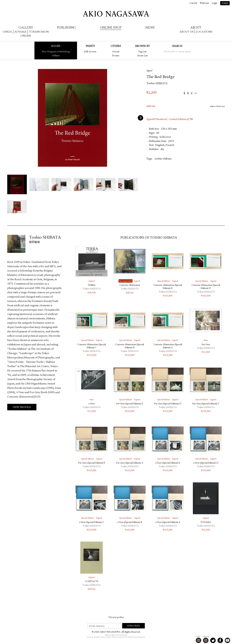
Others (56, 56)
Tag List (142, 52)
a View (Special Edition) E (168, 463)
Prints (90, 46)
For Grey (206, 345)
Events (116, 56)
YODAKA (206, 522)
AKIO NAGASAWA (116, 14)
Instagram (198, 640)
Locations (204, 32)
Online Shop (111, 28)
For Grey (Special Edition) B (92, 463)
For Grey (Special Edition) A (130, 463)
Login (215, 3)
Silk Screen (90, 52)
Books (56, 46)
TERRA (92, 285)
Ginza (7, 32)
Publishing (66, 28)
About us (187, 32)
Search (177, 46)
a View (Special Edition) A (168, 522)
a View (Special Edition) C (92, 522)
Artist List (142, 56)
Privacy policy (116, 617)
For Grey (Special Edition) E (130, 404)
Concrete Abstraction (130, 285)
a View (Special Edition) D (206, 463)
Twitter (213, 640)
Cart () (193, 3)
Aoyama (20, 32)
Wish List (204, 3)
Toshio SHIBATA (157, 84)
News (150, 28)
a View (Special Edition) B (130, 522)
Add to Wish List (217, 106)
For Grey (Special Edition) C (206, 404)
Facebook (220, 640)
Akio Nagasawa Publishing (56, 52)
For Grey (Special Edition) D (168, 404)
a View (92, 404)
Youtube (227, 640)
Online (26, 36)
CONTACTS (92, 582)
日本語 (225, 3)
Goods (116, 52)
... (196, 93)
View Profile (22, 407)
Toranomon (39, 32)
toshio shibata (163, 159)
